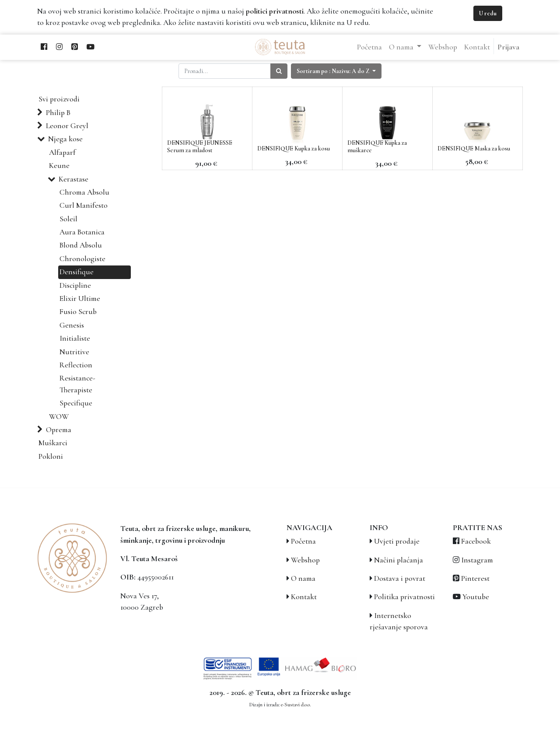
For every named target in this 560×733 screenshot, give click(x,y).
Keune (59, 166)
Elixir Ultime (80, 298)
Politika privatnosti (404, 597)
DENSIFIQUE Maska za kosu (474, 148)
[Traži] (279, 71)
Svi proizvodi (59, 99)
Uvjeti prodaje (397, 541)
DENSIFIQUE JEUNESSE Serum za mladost (200, 147)
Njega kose (65, 139)
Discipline (75, 285)
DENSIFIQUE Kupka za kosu (294, 148)
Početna (303, 541)
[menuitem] (369, 47)
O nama (303, 578)
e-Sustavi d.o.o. (296, 705)
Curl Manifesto (84, 205)
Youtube (476, 597)
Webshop (305, 560)
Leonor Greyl (67, 126)
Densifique (77, 272)
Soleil (68, 219)
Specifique (76, 403)
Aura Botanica (82, 232)
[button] (336, 71)
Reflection (76, 365)
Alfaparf (62, 152)
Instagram (477, 560)
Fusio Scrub (78, 312)
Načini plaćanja (399, 560)
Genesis (72, 325)
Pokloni (51, 456)
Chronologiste (82, 259)
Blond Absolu (81, 245)
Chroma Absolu (84, 192)
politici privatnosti (275, 11)
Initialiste (75, 338)
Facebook (476, 541)
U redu (488, 13)
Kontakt (304, 597)
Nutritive (74, 352)
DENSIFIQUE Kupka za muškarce (377, 147)
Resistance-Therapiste (77, 384)
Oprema (59, 430)
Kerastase (73, 179)
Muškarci (53, 443)
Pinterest (475, 578)
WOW (59, 417)
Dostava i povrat (400, 578)
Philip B (58, 113)
